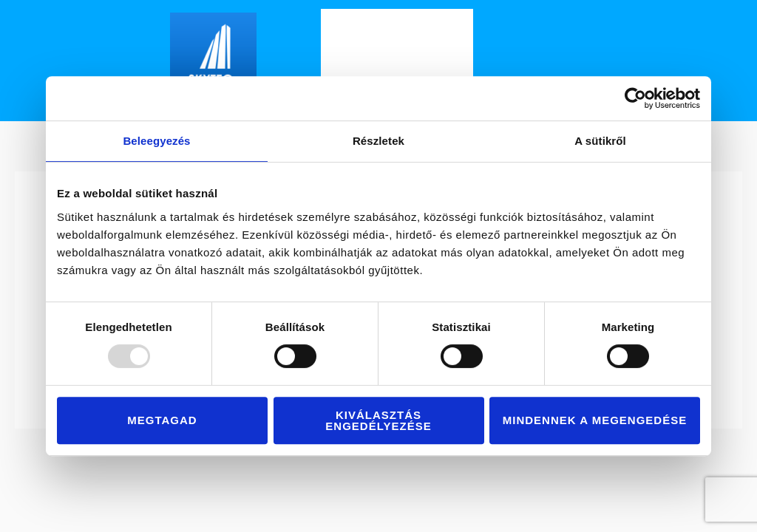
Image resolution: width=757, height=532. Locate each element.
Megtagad (162, 420)
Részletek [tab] (378, 141)
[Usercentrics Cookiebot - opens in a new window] (635, 98)
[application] (455, 61)
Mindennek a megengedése (595, 420)
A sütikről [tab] (600, 141)
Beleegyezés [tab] (156, 141)
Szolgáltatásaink (410, 61)
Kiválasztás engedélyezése (378, 420)
